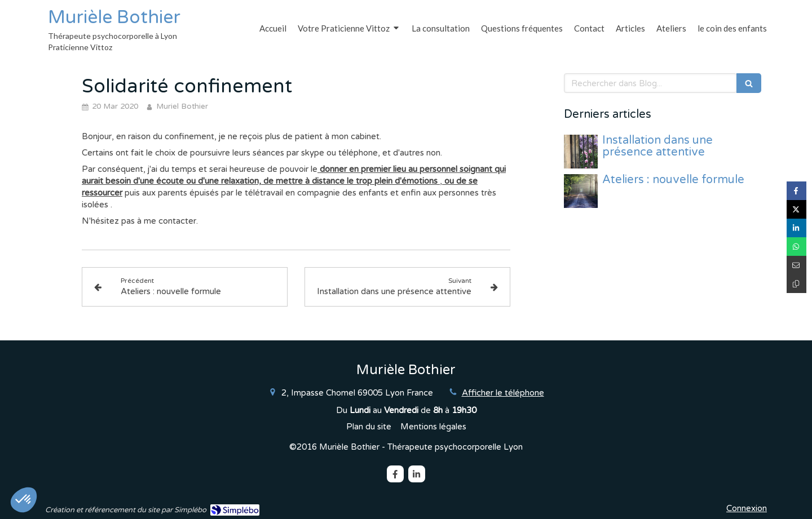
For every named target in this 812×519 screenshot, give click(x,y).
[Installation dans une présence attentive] (581, 152)
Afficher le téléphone (503, 393)
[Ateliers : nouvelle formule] (581, 191)
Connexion (747, 508)
